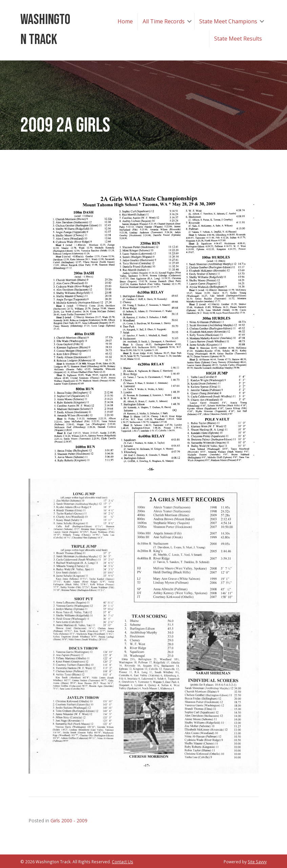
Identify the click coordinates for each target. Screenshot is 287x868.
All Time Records (164, 21)
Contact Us (122, 862)
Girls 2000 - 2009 (69, 820)
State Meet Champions (228, 21)
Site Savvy (257, 862)
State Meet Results (238, 39)
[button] (189, 21)
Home (125, 21)
